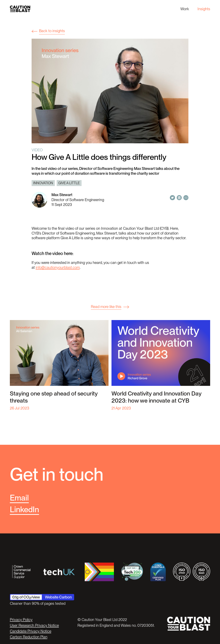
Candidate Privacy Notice (31, 631)
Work (185, 9)
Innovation (43, 183)
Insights (204, 9)
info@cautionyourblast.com (58, 267)
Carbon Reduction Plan (29, 637)
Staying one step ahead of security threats (54, 397)
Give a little (69, 183)
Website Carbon (58, 597)
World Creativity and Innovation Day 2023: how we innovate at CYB (156, 397)
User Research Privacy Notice (34, 625)
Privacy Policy (21, 620)
